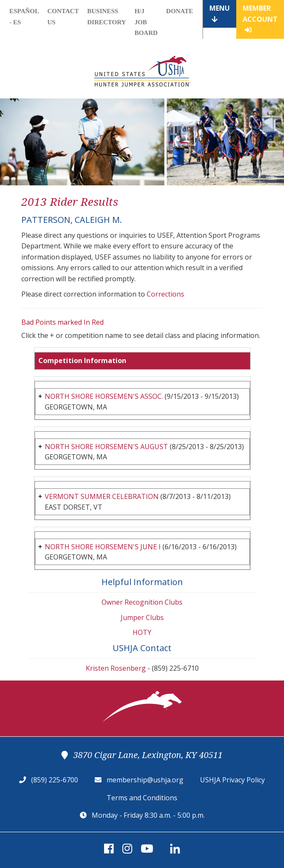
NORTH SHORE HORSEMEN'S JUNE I (103, 547)
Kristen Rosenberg (116, 668)
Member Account (260, 18)
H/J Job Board (146, 22)
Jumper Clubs (142, 617)
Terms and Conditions (142, 798)
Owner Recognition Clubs (142, 602)
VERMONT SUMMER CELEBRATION (102, 496)
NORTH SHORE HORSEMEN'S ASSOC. (104, 396)
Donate (180, 11)
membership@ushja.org (145, 780)
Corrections (165, 294)
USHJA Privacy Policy (232, 780)
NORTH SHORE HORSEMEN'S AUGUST (106, 447)
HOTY (142, 632)
